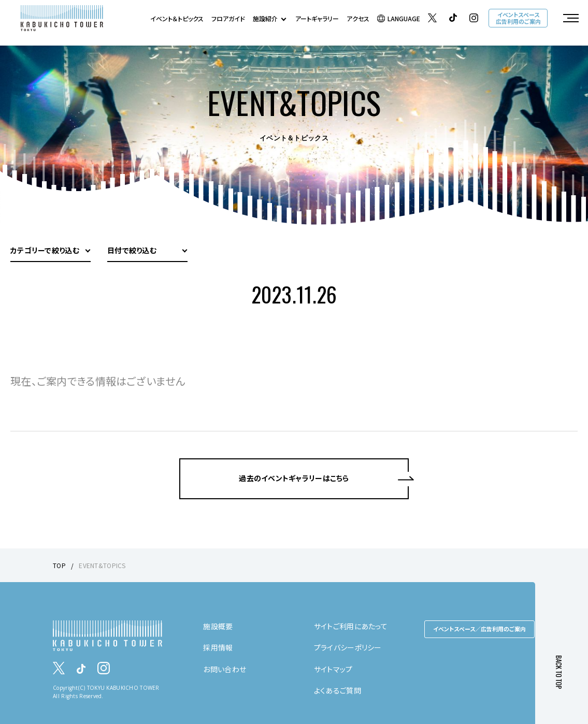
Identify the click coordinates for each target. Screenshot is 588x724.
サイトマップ (333, 669)
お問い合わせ (225, 669)
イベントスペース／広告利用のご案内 (479, 629)
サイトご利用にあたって (351, 626)
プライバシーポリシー (348, 647)
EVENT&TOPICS (102, 565)
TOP (59, 565)
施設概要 (218, 626)
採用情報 (218, 647)
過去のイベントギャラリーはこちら (294, 478)
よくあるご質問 (338, 690)
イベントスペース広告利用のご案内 (518, 18)
